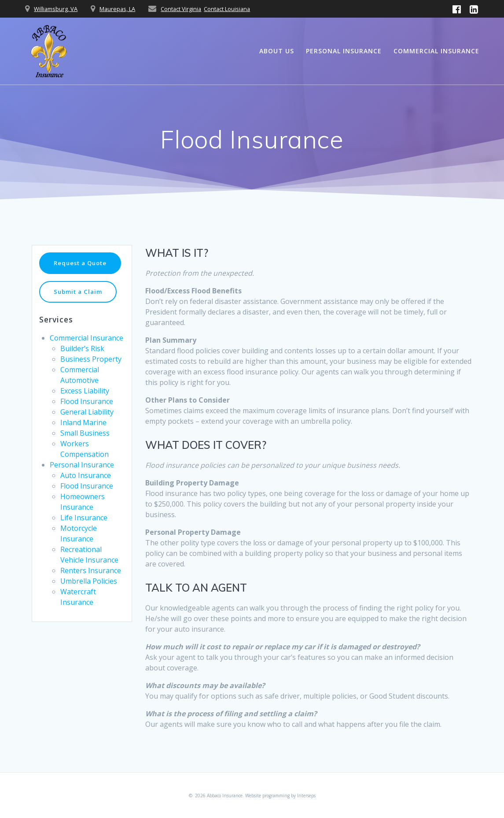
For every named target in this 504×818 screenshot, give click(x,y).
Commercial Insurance (436, 51)
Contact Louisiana (227, 9)
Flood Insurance (87, 414)
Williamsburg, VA (56, 9)
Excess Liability (85, 403)
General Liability (87, 424)
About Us (277, 51)
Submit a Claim (79, 304)
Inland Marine (83, 435)
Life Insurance (84, 530)
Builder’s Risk (82, 361)
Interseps (306, 796)
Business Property (91, 371)
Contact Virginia (181, 9)
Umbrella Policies (89, 593)
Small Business (85, 445)
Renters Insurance (91, 583)
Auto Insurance (86, 488)
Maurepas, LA (117, 9)
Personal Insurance (344, 51)
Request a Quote (82, 269)
